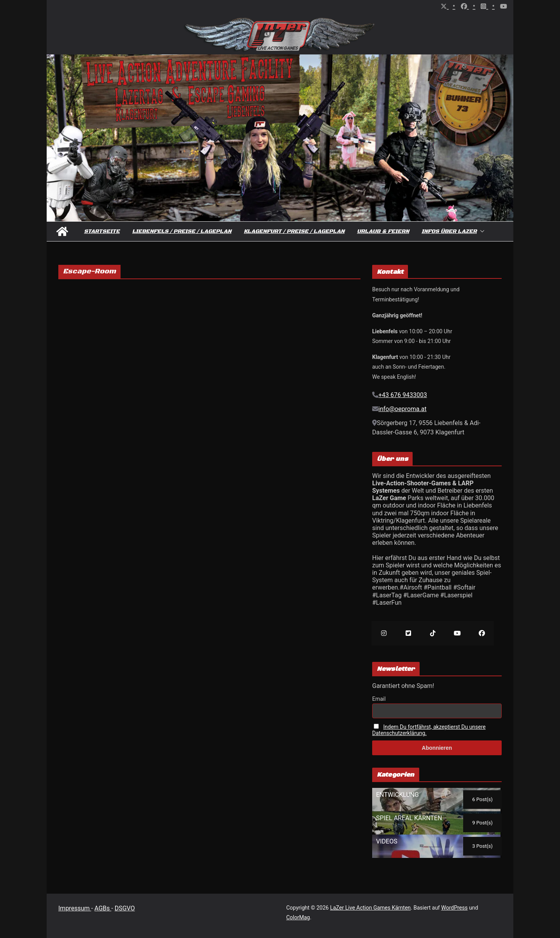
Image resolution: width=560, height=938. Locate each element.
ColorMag (298, 917)
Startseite (102, 231)
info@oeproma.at (402, 409)
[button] (481, 231)
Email (379, 699)
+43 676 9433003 (403, 395)
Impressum (75, 908)
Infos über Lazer (449, 231)
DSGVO (125, 908)
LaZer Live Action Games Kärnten (370, 908)
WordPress (454, 908)
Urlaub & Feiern (383, 231)
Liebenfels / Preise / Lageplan (182, 231)
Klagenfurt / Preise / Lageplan (294, 231)
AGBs (103, 908)
